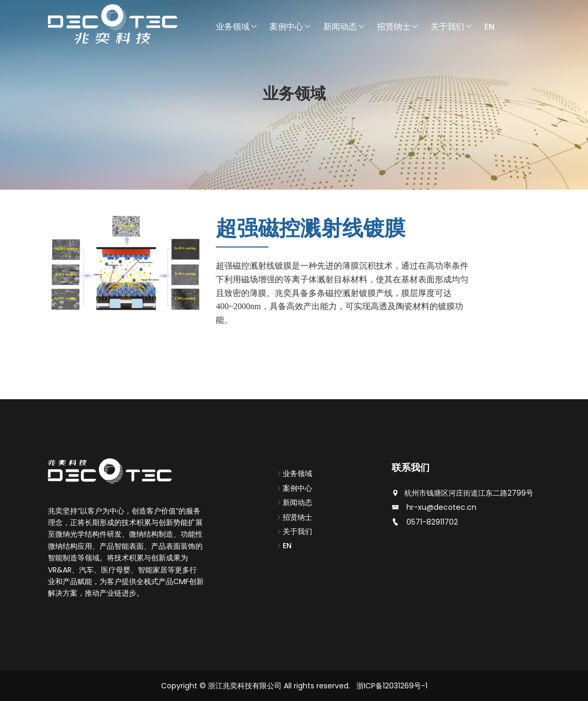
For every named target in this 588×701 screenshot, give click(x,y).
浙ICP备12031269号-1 (392, 686)
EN (489, 27)
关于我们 (452, 27)
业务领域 (237, 27)
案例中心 (291, 27)
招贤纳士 (398, 27)
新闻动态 (344, 27)
